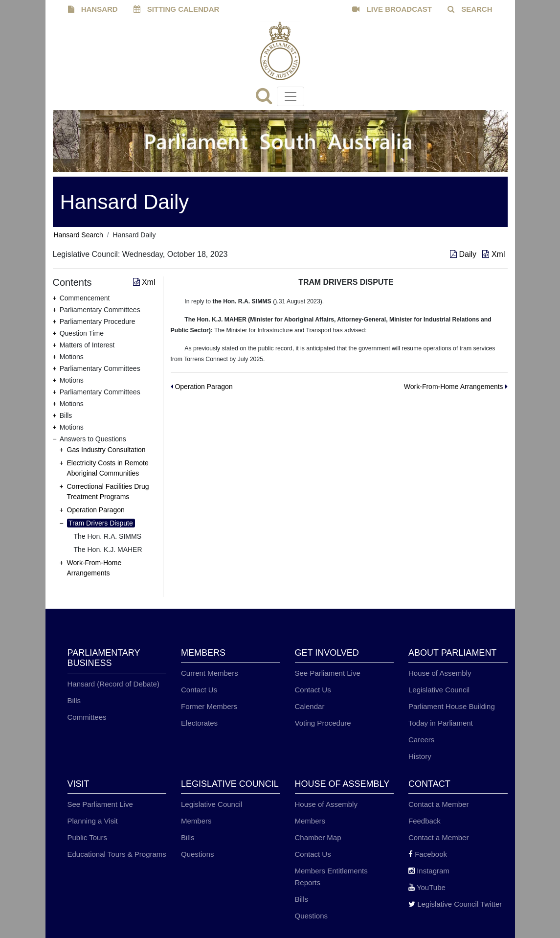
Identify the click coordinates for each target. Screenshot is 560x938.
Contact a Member (438, 804)
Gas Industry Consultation (106, 450)
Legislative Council (439, 690)
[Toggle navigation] (291, 96)
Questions (198, 854)
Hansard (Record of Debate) (113, 684)
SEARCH (470, 9)
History (420, 756)
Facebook (428, 854)
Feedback (425, 821)
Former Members (209, 706)
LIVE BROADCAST (392, 9)
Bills (74, 700)
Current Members (210, 673)
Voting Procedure (323, 723)
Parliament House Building (452, 706)
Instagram (429, 871)
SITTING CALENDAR (177, 9)
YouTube (427, 887)
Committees (87, 717)
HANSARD (93, 9)
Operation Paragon (96, 510)
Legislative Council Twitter (455, 904)
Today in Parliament (441, 723)
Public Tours (87, 837)
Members (196, 821)
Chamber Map (318, 837)
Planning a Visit (93, 821)
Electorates (199, 723)
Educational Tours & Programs (117, 854)
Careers (421, 740)
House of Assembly (440, 673)
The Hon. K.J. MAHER (108, 549)
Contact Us (199, 690)
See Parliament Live (328, 673)
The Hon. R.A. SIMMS (108, 536)
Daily (464, 254)
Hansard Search (78, 235)
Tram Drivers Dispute (101, 523)
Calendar (310, 706)
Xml (493, 254)
